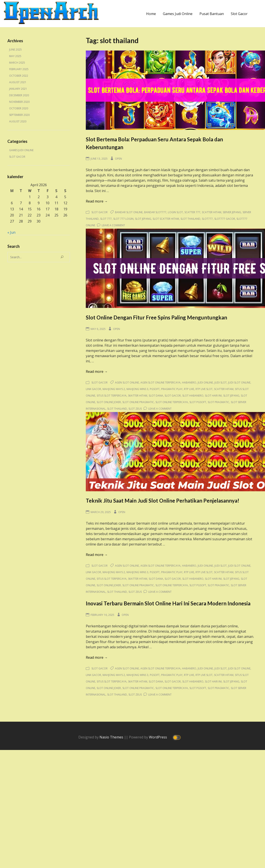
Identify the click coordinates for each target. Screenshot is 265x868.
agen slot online (127, 382)
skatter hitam (138, 396)
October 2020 (19, 108)
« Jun (11, 232)
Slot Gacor (239, 14)
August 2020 (18, 121)
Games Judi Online (178, 14)
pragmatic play (172, 389)
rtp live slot (204, 389)
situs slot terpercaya (112, 396)
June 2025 (15, 50)
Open (118, 159)
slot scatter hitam (166, 219)
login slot (175, 212)
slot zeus (135, 409)
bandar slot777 (155, 212)
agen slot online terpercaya (160, 382)
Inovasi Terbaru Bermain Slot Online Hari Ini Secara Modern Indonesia (168, 603)
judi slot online (239, 382)
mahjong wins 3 (137, 389)
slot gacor (173, 396)
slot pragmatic (219, 402)
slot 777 (106, 219)
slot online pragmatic (138, 402)
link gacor (93, 389)
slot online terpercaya (172, 402)
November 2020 (19, 102)
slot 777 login (123, 219)
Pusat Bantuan (212, 14)
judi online (205, 382)
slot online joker (109, 402)
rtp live (189, 389)
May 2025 (15, 56)
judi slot (221, 382)
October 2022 (19, 76)
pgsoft (155, 389)
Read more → (97, 201)
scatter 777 (192, 212)
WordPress (158, 737)
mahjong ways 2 (114, 389)
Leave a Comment (113, 225)
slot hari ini (213, 396)
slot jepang (143, 219)
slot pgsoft (198, 402)
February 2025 (19, 69)
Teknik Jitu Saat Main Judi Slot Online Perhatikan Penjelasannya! (163, 501)
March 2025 (17, 63)
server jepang (232, 212)
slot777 (207, 219)
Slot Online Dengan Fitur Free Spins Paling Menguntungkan (156, 317)
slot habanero (193, 396)
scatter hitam (212, 212)
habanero (189, 382)
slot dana (156, 396)
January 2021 (18, 89)
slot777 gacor (225, 219)
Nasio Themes (112, 737)
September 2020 (19, 115)
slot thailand (190, 219)
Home (151, 14)
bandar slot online (129, 212)
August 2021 (18, 82)
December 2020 (19, 95)
